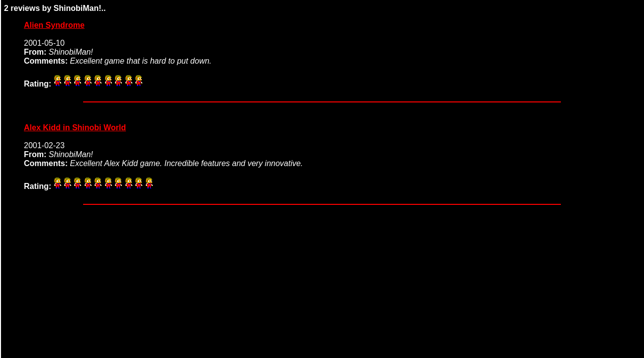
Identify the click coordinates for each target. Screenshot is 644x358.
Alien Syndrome (54, 25)
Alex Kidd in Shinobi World (75, 128)
